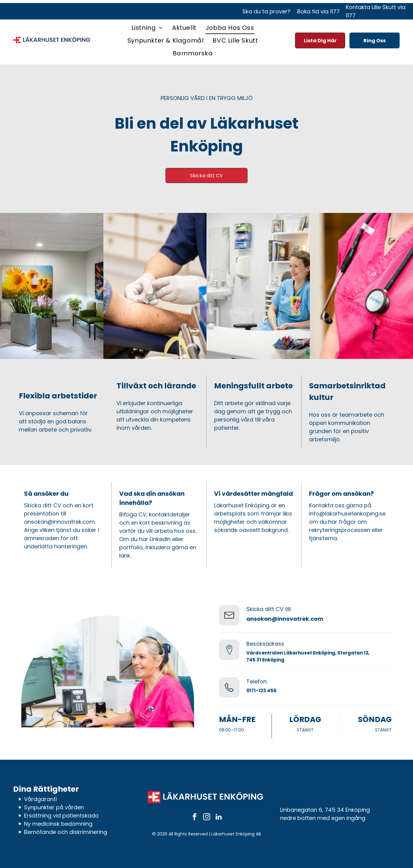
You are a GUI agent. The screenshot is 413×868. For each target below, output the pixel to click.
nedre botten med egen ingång (323, 818)
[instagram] (207, 818)
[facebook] (194, 818)
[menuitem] (147, 28)
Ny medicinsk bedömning (58, 824)
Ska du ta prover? (266, 11)
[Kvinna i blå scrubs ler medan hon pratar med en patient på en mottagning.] (258, 286)
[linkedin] (219, 818)
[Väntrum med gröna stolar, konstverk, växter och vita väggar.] (52, 286)
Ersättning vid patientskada (61, 816)
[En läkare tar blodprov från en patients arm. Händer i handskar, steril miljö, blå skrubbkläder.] (155, 286)
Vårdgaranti (40, 799)
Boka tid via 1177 (318, 11)
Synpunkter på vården (54, 807)
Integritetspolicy (46, 840)
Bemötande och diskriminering (66, 832)
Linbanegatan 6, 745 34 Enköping (325, 810)
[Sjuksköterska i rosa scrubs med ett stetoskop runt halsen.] (362, 286)
